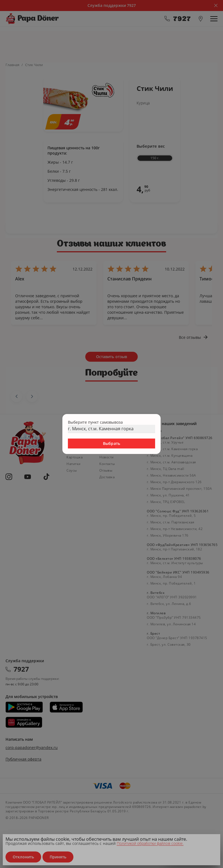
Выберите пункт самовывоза (95, 422)
